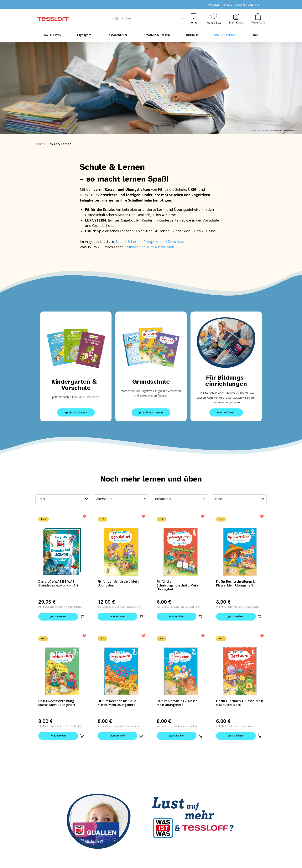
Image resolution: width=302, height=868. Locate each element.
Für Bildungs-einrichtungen (226, 381)
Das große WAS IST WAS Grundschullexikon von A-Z (58, 583)
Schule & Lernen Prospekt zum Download (150, 242)
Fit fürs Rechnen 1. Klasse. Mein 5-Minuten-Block (240, 703)
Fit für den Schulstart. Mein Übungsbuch (118, 583)
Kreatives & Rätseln (157, 35)
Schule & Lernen (225, 35)
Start (39, 144)
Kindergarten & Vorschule (76, 385)
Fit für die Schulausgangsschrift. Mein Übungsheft (177, 585)
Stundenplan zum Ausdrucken (149, 247)
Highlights (84, 35)
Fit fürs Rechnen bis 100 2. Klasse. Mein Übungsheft (117, 703)
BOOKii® (192, 35)
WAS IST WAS (52, 35)
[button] (82, 617)
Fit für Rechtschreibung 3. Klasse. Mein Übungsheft (58, 703)
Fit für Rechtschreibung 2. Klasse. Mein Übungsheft (236, 583)
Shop (255, 35)
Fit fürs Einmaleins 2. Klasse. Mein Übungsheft (177, 703)
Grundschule (151, 382)
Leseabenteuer (117, 35)
